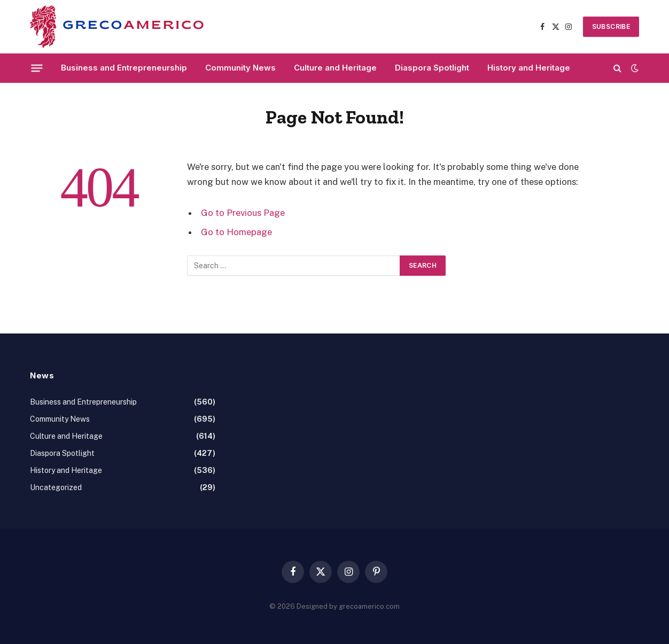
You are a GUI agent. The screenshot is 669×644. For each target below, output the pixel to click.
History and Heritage (529, 68)
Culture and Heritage (335, 68)
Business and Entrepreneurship (124, 68)
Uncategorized (56, 487)
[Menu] (37, 68)
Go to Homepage (236, 232)
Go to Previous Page (243, 213)
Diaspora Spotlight (432, 68)
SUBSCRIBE (611, 26)
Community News (240, 68)
